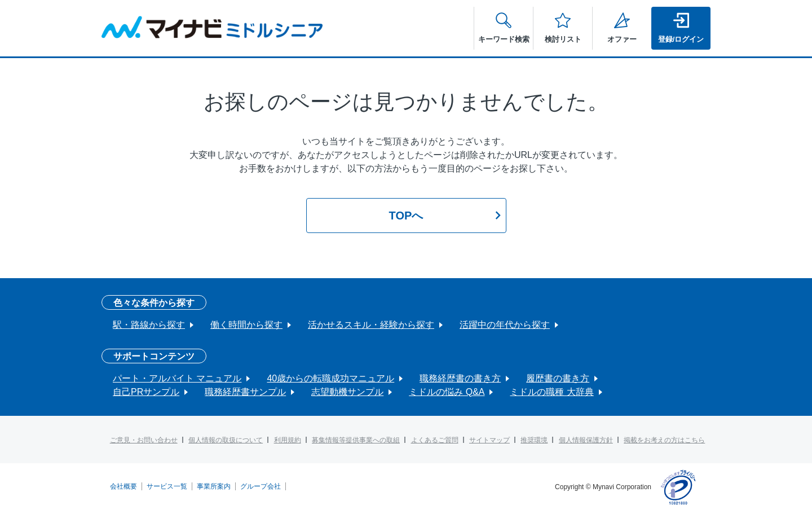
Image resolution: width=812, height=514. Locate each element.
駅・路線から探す (149, 325)
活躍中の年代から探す (505, 325)
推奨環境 (534, 440)
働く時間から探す (246, 325)
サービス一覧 (167, 486)
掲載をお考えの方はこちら (664, 440)
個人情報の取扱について (226, 440)
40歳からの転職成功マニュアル (330, 378)
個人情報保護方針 (586, 440)
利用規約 (288, 440)
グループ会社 (261, 486)
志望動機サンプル (347, 392)
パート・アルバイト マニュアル (177, 378)
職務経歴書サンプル (245, 392)
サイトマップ (489, 440)
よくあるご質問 (435, 440)
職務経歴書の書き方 (460, 378)
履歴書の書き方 (558, 378)
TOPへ (406, 216)
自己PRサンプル (146, 392)
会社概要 (123, 486)
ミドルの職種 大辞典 (551, 392)
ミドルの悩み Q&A (447, 392)
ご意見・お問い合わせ (144, 440)
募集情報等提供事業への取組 (356, 440)
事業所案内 (214, 486)
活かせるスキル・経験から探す (371, 325)
